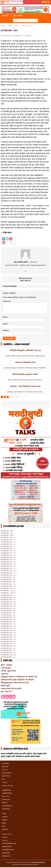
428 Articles (33, 262)
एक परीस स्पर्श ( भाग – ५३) (8, 646)
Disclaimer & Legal (7, 786)
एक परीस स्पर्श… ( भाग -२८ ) (9, 591)
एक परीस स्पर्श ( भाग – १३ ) (8, 557)
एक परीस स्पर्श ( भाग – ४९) (8, 637)
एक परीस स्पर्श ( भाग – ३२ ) (8, 599)
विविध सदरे (5, 803)
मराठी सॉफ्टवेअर (6, 809)
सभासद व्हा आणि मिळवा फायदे (16, 749)
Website (6, 331)
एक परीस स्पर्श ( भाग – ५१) (8, 642)
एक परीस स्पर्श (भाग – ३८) (8, 613)
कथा (25, 36)
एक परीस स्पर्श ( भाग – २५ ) (8, 584)
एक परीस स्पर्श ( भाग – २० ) (8, 573)
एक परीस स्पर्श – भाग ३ (7, 535)
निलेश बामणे (18, 36)
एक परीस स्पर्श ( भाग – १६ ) (8, 564)
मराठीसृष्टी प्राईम (6, 853)
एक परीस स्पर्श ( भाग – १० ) (8, 551)
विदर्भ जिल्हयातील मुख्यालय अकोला (25, 374)
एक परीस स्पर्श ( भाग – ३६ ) (8, 608)
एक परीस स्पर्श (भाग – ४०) (8, 617)
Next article (26, 281)
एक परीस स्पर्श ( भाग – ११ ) (8, 553)
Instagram (5, 840)
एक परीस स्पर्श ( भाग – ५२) (8, 644)
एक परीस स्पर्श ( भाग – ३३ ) (8, 602)
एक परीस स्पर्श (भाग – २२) (8, 577)
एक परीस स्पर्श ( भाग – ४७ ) (8, 633)
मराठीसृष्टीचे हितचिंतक (7, 793)
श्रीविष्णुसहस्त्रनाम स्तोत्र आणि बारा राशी (15, 683)
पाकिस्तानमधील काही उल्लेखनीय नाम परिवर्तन (17, 680)
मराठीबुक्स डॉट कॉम (7, 847)
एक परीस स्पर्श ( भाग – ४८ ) (8, 635)
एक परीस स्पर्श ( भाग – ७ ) (8, 544)
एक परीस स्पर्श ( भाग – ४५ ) (8, 628)
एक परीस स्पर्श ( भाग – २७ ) (8, 588)
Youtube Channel (7, 834)
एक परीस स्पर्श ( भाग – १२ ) (8, 555)
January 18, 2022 (7, 36)
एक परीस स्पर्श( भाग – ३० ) (8, 595)
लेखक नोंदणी (5, 767)
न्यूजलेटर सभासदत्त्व (7, 773)
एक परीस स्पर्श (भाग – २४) (8, 582)
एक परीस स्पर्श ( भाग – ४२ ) (8, 622)
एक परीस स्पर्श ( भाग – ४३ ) (8, 624)
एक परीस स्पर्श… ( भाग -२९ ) (9, 593)
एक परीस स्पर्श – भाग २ (7, 533)
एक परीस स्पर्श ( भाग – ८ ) (8, 546)
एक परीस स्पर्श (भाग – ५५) (8, 650)
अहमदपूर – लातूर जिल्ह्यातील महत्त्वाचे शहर (25, 386)
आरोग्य (4, 826)
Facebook (5, 837)
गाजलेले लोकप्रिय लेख (7, 806)
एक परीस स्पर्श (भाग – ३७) (8, 611)
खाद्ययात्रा (4, 823)
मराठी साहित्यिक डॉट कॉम (8, 850)
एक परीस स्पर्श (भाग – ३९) (8, 615)
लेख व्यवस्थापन (6, 763)
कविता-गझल (5, 829)
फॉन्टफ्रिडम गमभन (6, 856)
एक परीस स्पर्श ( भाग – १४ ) (8, 560)
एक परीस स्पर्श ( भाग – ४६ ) (8, 631)
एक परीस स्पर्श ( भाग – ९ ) (8, 549)
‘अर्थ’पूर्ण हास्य (6, 668)
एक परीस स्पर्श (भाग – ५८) (8, 657)
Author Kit (5, 770)
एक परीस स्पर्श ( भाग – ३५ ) (8, 606)
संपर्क (3, 779)
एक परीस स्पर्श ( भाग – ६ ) (8, 542)
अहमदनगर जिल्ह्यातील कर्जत (25, 362)
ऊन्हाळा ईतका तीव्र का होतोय (11, 688)
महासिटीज (4, 820)
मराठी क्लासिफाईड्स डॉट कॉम (9, 843)
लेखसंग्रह (4, 814)
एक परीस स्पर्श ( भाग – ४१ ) (8, 619)
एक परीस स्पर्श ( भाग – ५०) (8, 639)
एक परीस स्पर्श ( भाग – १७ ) (8, 566)
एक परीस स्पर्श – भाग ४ (7, 537)
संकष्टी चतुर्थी (5, 685)
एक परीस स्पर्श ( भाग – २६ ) (8, 586)
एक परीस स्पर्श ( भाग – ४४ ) (8, 626)
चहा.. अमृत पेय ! (6, 691)
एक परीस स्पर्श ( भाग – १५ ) (8, 562)
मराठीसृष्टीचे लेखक (6, 790)
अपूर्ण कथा (5, 674)
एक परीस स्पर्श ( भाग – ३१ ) (8, 597)
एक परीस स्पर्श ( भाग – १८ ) (8, 568)
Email (5, 324)
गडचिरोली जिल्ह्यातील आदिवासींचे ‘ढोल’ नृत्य (25, 350)
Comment (7, 301)
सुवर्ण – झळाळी (6, 665)
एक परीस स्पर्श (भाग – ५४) (8, 648)
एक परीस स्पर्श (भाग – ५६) (8, 653)
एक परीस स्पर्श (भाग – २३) (8, 580)
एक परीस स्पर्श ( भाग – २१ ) (8, 575)
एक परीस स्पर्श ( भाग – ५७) (8, 655)
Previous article (25, 278)
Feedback (5, 782)
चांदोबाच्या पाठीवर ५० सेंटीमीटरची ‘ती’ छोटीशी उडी (19, 677)
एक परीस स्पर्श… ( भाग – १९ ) (9, 571)
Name (5, 317)
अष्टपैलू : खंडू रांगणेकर (9, 671)
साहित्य (10, 26)
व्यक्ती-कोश (5, 817)
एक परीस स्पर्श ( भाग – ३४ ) (8, 604)
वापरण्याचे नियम (6, 776)
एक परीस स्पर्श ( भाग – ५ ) (8, 540)
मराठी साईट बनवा (6, 800)
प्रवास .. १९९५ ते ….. (7, 796)
